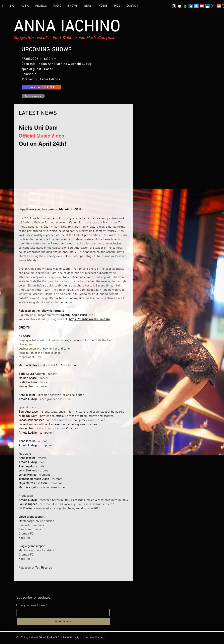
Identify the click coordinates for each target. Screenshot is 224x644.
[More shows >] (33, 96)
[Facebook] (191, 6)
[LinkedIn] (208, 6)
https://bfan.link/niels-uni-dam (89, 319)
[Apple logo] (179, 6)
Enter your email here (31, 605)
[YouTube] (202, 6)
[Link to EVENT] (41, 87)
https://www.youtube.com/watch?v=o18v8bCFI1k (50, 209)
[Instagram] (213, 6)
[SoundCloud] (219, 6)
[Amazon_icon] (174, 6)
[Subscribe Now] (63, 621)
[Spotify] (185, 6)
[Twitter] (196, 6)
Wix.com (100, 638)
